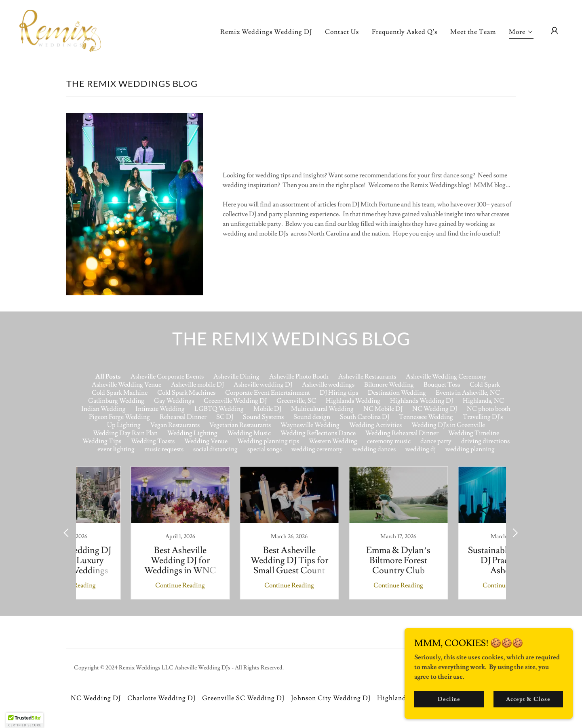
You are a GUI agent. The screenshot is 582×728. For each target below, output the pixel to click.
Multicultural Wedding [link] (322, 409)
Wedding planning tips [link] (268, 441)
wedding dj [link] (421, 449)
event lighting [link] (116, 449)
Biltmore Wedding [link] (389, 385)
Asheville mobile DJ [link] (197, 385)
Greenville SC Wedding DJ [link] (243, 698)
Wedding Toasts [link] (153, 441)
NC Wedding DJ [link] (435, 409)
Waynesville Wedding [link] (310, 425)
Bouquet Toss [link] (442, 385)
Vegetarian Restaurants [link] (240, 425)
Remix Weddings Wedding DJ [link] (266, 32)
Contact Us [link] (342, 32)
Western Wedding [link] (333, 441)
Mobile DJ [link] (267, 409)
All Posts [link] (108, 377)
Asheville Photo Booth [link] (299, 377)
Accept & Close (529, 699)
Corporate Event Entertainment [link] (268, 393)
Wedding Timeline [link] (474, 433)
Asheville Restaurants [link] (367, 377)
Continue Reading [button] (128, 585)
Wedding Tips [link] (102, 441)
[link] (60, 29)
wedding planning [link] (470, 449)
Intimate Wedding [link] (160, 409)
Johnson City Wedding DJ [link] (331, 698)
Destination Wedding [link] (397, 393)
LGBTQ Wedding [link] (219, 409)
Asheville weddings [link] (328, 385)
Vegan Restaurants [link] (175, 425)
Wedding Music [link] (249, 433)
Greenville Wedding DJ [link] (235, 401)
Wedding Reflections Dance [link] (318, 433)
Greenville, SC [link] (296, 401)
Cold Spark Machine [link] (120, 393)
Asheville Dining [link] (236, 377)
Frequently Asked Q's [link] (405, 32)
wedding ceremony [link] (317, 449)
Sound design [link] (312, 417)
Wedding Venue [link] (206, 441)
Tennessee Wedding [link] (426, 417)
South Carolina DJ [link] (365, 417)
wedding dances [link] (374, 449)
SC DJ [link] (225, 417)
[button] (521, 33)
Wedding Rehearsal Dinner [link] (402, 433)
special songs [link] (265, 449)
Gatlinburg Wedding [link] (116, 401)
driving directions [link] (485, 441)
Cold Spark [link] (485, 385)
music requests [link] (164, 449)
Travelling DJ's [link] (483, 417)
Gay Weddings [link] (174, 401)
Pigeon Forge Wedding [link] (119, 417)
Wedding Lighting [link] (192, 433)
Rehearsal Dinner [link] (183, 417)
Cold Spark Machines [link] (186, 393)
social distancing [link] (215, 449)
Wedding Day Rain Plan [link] (125, 433)
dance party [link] (436, 441)
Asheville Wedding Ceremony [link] (446, 377)
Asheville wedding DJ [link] (263, 385)
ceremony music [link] (389, 441)
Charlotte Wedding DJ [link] (161, 698)
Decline (453, 699)
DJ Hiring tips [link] (339, 393)
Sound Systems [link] (263, 417)
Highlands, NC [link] (483, 401)
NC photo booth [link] (489, 409)
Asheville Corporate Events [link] (167, 377)
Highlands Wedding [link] (353, 401)
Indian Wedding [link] (103, 409)
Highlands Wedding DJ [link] (422, 401)
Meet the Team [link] (473, 32)
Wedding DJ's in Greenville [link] (448, 425)
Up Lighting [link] (124, 425)
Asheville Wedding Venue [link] (127, 385)
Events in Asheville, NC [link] (468, 393)
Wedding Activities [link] (375, 425)
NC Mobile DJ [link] (383, 409)
